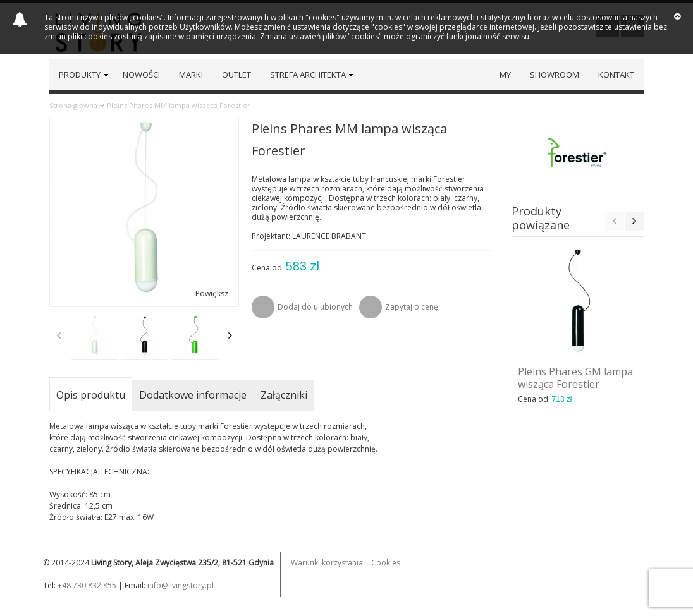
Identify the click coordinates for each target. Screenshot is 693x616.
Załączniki (284, 395)
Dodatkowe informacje (193, 395)
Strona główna (73, 105)
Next (230, 335)
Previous (59, 335)
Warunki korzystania (327, 563)
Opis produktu (91, 395)
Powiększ (212, 293)
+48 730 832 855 (87, 585)
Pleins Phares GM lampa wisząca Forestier (575, 378)
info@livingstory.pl (181, 585)
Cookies (386, 563)
